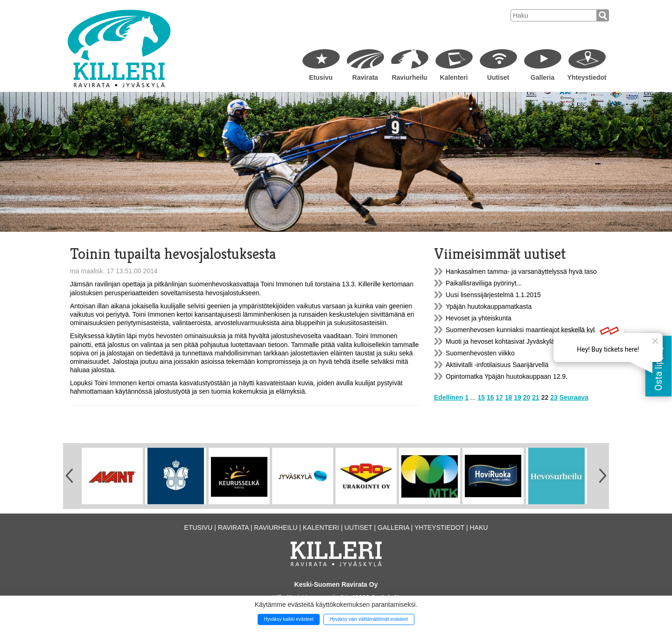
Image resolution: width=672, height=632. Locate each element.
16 (490, 397)
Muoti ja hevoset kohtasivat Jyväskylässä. (506, 341)
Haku (479, 528)
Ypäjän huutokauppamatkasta (489, 306)
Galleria (542, 77)
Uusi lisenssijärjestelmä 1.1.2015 (493, 295)
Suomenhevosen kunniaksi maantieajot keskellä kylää (524, 330)
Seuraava (574, 397)
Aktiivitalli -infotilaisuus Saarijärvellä (497, 365)
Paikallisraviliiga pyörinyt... (484, 283)
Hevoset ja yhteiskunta (479, 318)
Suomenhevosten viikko (480, 353)
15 (481, 397)
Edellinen (448, 397)
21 (536, 397)
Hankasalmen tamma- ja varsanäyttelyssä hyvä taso (521, 271)
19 (518, 397)
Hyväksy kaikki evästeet (289, 619)
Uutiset (498, 77)
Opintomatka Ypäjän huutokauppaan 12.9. (507, 376)
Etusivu (321, 77)
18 (509, 397)
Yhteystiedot (587, 77)
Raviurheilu (409, 77)
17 (499, 397)
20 (527, 397)
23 (554, 397)
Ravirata (365, 77)
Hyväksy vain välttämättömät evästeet (369, 619)
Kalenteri (454, 77)
